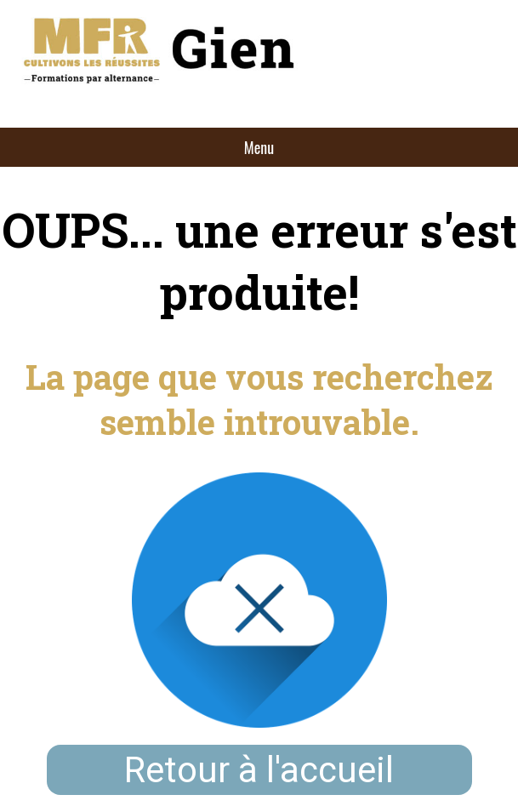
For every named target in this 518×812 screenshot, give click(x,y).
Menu (259, 147)
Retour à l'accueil (259, 770)
